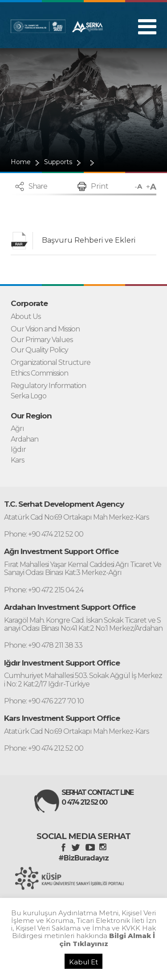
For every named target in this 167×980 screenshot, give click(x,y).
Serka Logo (29, 396)
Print (100, 186)
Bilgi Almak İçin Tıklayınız (107, 939)
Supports (58, 162)
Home (21, 162)
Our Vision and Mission (45, 329)
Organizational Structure (51, 363)
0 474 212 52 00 (84, 802)
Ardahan (24, 439)
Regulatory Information (48, 386)
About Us (26, 317)
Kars (17, 460)
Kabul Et (83, 962)
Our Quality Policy (39, 350)
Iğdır (18, 450)
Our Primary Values (42, 340)
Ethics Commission (39, 373)
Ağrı (17, 429)
